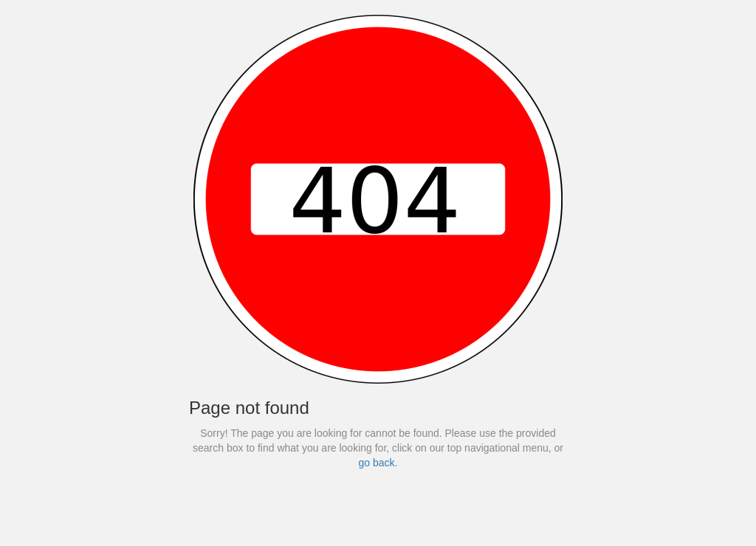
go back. (378, 463)
